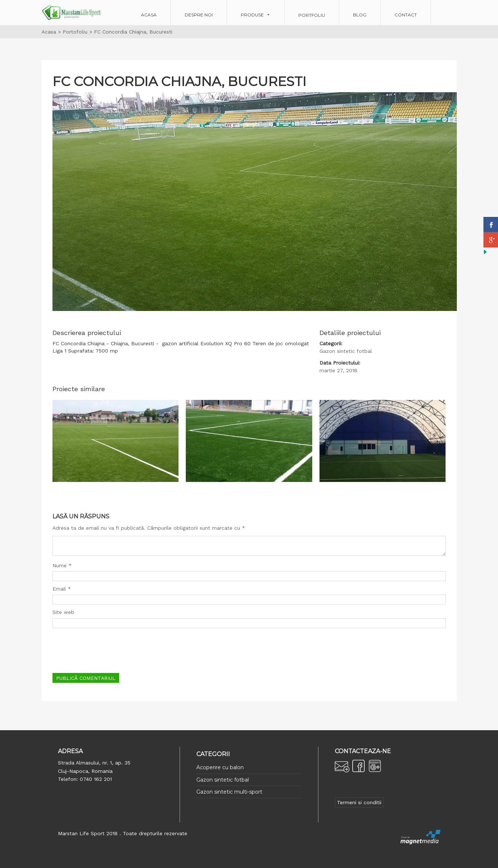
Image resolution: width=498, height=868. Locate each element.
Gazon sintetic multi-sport (229, 792)
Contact (406, 15)
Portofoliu (75, 32)
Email (62, 589)
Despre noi (199, 15)
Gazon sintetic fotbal (223, 780)
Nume (62, 565)
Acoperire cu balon (220, 767)
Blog (360, 15)
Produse (252, 15)
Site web (63, 612)
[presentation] (108, 650)
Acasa (149, 15)
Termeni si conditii (359, 802)
